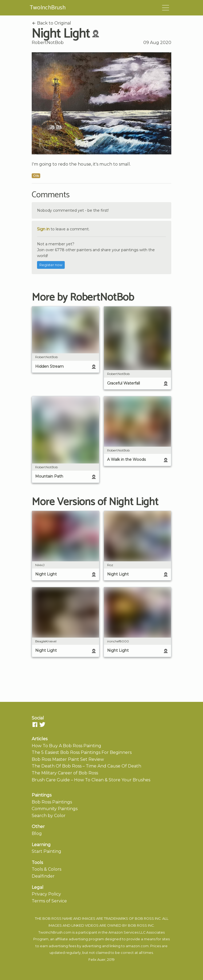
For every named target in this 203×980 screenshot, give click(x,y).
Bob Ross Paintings (52, 802)
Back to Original (51, 23)
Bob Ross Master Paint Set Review (68, 759)
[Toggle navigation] (166, 8)
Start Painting (46, 851)
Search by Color (49, 816)
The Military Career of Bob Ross (65, 773)
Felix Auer (97, 960)
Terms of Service (49, 901)
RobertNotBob (48, 43)
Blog (37, 833)
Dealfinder (43, 876)
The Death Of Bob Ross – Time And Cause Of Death (86, 766)
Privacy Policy (46, 894)
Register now (51, 265)
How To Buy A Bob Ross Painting (66, 746)
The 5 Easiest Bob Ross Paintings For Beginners (82, 752)
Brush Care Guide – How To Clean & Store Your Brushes (91, 780)
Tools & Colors (46, 869)
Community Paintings (55, 809)
